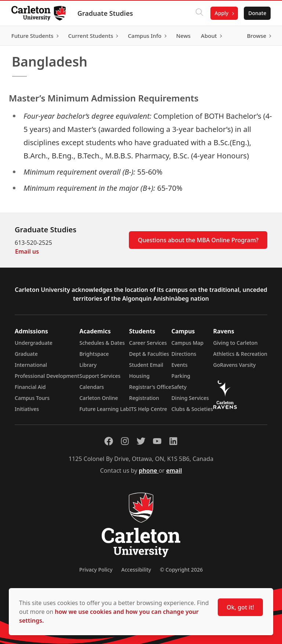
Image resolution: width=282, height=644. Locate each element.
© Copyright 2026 (181, 570)
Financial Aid (30, 387)
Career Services (148, 343)
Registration (144, 398)
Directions (184, 354)
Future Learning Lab (104, 409)
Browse (256, 36)
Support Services (100, 376)
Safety (179, 387)
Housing (140, 376)
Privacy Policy (96, 570)
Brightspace (94, 354)
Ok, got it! (240, 607)
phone (149, 471)
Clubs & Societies (192, 409)
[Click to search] (199, 13)
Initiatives (27, 409)
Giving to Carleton (236, 343)
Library (88, 365)
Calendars (92, 387)
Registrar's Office (150, 387)
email (174, 471)
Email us (27, 251)
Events (180, 365)
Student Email (146, 365)
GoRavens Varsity (235, 365)
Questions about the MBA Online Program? (198, 240)
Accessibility (136, 570)
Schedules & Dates (102, 343)
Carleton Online (99, 398)
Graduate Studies (106, 13)
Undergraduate (34, 343)
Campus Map (188, 343)
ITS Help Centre (148, 409)
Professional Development (47, 376)
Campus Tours (32, 398)
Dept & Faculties (149, 354)
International (31, 365)
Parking (181, 376)
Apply (221, 13)
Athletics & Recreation (240, 354)
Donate (257, 13)
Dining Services (190, 398)
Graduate (26, 354)
